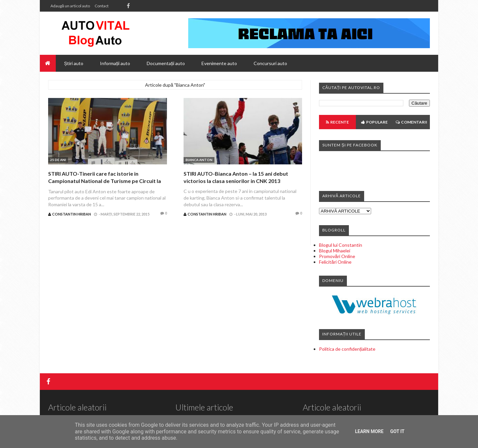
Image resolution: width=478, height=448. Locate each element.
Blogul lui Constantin (341, 245)
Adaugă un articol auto (70, 6)
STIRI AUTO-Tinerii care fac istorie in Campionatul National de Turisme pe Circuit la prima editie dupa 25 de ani (105, 181)
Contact (102, 6)
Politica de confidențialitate (347, 349)
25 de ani (58, 160)
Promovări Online (337, 256)
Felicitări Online (335, 262)
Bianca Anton (199, 160)
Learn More (369, 431)
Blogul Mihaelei (335, 251)
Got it (397, 431)
